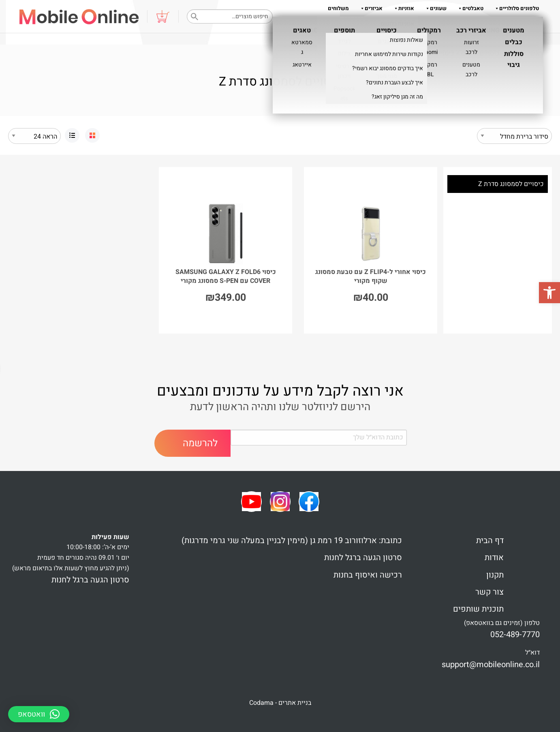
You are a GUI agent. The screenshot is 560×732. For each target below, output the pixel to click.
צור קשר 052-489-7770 (457, 25)
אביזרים (370, 8)
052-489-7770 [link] (515, 635)
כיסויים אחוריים (433, 54)
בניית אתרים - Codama (280, 703)
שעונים (434, 8)
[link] (92, 135)
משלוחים (338, 8)
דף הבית (490, 540)
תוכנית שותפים (478, 609)
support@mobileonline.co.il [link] (491, 665)
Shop (514, 54)
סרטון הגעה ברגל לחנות (363, 558)
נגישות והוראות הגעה (515, 25)
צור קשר (489, 592)
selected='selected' (34, 136)
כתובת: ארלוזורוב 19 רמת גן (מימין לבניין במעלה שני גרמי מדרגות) (292, 540)
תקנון (345, 25)
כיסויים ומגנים (480, 54)
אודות (366, 25)
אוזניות (402, 8)
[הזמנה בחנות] (514, 136)
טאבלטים (469, 8)
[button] (549, 293)
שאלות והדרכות (402, 25)
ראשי (536, 54)
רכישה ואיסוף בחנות (368, 575)
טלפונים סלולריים (515, 8)
